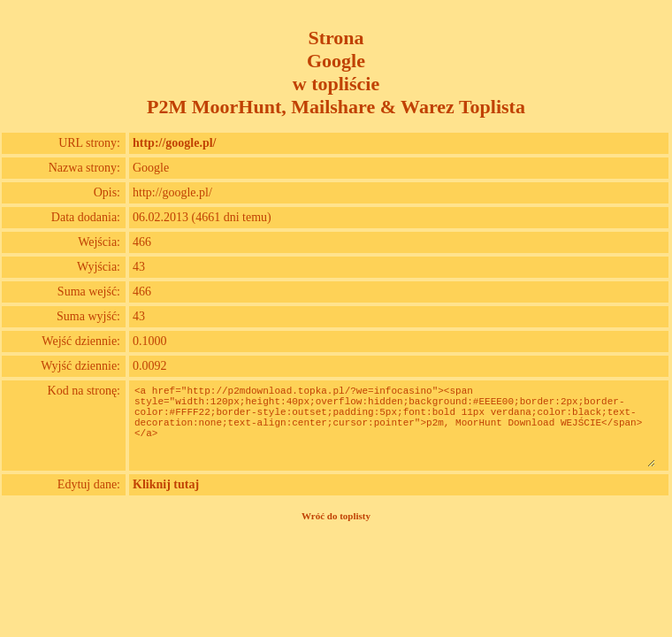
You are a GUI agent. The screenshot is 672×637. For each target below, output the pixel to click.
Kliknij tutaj (166, 484)
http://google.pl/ (175, 143)
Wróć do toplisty (336, 516)
